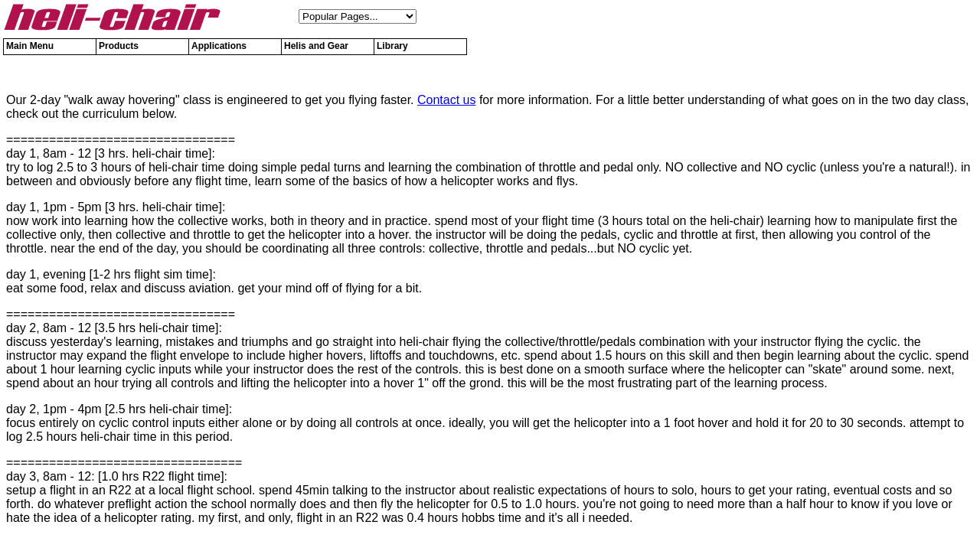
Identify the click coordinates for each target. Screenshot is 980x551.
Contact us (446, 100)
